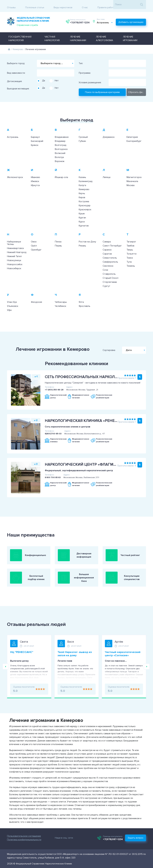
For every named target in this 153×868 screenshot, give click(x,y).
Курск (82, 217)
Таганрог (131, 237)
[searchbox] (39, 68)
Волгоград (61, 141)
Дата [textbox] (139, 346)
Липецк (107, 173)
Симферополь (110, 258)
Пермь (58, 241)
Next (147, 666)
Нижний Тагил (14, 252)
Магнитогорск (134, 173)
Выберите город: (16, 59)
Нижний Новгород (17, 248)
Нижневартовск (15, 244)
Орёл (34, 241)
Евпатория (132, 133)
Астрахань (13, 133)
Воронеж (60, 157)
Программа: (85, 69)
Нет (57, 76)
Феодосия (36, 298)
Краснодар (85, 201)
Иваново (35, 173)
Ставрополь (109, 270)
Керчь (82, 189)
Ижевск (35, 177)
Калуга (82, 181)
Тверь (130, 245)
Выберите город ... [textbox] (52, 59)
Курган (82, 213)
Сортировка (120, 346)
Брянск (35, 141)
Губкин (82, 137)
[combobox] (106, 20)
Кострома (84, 197)
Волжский (60, 149)
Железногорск (15, 173)
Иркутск (35, 181)
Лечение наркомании (78, 34)
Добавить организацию (131, 19)
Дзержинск (109, 133)
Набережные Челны (14, 239)
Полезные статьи (35, 4)
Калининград (86, 177)
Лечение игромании (130, 34)
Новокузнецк (14, 256)
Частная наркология (52, 34)
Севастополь (110, 253)
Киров (82, 193)
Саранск (107, 245)
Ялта (81, 298)
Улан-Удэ (12, 298)
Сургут (106, 282)
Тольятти (131, 249)
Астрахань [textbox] (104, 20)
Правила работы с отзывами (113, 4)
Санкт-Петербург (112, 241)
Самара (107, 237)
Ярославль (84, 302)
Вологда (59, 153)
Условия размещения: (90, 78)
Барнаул (35, 133)
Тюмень (131, 262)
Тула (129, 258)
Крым (82, 209)
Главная (9, 45)
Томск (130, 253)
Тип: (81, 59)
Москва (131, 181)
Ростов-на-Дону (87, 237)
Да (44, 76)
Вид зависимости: (16, 69)
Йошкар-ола (61, 173)
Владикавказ (62, 133)
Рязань (82, 241)
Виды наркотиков (63, 4)
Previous (6, 666)
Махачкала (132, 177)
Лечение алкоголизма (105, 34)
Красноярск (85, 205)
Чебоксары (61, 298)
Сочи (105, 266)
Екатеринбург (134, 137)
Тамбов (130, 241)
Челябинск (61, 302)
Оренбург (36, 245)
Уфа (9, 306)
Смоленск (108, 262)
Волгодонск (61, 145)
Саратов (107, 249)
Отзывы (11, 4)
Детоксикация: (15, 77)
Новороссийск (15, 260)
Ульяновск (13, 302)
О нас (85, 4)
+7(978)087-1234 (80, 20)
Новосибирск (14, 264)
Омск (34, 237)
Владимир (60, 137)
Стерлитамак (110, 278)
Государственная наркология (20, 34)
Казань (82, 173)
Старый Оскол (110, 274)
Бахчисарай (37, 137)
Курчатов (84, 221)
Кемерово (18, 45)
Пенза (58, 237)
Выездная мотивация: (18, 84)
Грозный (83, 133)
